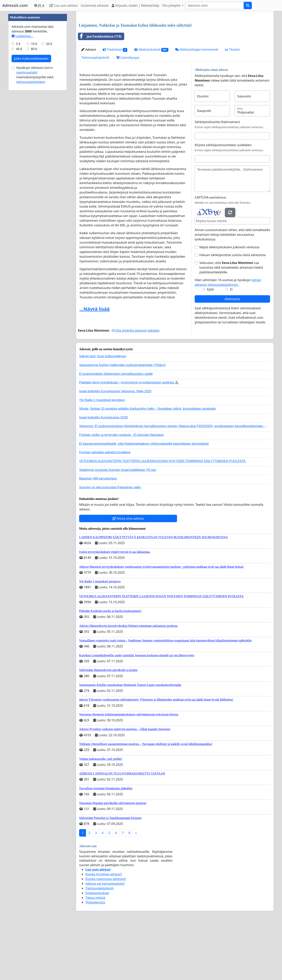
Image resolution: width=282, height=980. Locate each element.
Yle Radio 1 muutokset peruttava (102, 455)
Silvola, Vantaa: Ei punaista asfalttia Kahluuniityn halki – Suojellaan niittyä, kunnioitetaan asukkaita (147, 463)
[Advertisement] (175, 45)
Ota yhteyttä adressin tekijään (136, 385)
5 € (18, 161)
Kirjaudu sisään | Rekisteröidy (135, 5)
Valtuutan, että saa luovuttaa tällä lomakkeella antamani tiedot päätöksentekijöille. (231, 322)
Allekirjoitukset (151, 104)
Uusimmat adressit (95, 5)
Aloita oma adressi (128, 573)
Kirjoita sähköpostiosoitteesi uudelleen (223, 200)
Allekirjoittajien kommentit (197, 104)
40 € (19, 166)
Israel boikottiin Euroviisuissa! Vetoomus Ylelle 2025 (115, 446)
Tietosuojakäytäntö (95, 112)
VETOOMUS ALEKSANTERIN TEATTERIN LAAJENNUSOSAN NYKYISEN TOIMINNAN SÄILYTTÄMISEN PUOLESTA (162, 516)
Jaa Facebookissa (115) (100, 91)
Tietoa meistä (95, 952)
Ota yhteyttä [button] (172, 5)
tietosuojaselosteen (31, 199)
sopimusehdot (27, 190)
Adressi (89, 104)
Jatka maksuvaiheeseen (31, 176)
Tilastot (232, 104)
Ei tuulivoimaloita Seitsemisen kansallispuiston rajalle (116, 429)
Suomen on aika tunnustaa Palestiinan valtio (110, 542)
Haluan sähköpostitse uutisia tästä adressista (232, 310)
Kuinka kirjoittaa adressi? (104, 929)
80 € (34, 166)
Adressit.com (15, 5)
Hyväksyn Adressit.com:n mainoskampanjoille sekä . (35, 192)
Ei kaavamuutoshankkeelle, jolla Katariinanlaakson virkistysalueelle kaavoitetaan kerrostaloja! (144, 498)
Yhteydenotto (95, 957)
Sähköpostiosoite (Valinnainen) (217, 177)
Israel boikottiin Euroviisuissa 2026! (104, 472)
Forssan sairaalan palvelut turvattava (105, 507)
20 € (49, 161)
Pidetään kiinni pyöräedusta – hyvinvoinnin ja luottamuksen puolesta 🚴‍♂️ (129, 437)
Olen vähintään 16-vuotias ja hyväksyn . (228, 337)
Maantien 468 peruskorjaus (98, 533)
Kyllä (210, 344)
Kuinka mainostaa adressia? (106, 934)
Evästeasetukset (97, 948)
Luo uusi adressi (64, 5)
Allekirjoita (232, 354)
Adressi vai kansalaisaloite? (105, 938)
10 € (34, 161)
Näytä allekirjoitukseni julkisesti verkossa (229, 302)
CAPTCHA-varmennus (210, 252)
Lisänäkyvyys (128, 112)
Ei (231, 344)
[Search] (214, 5)
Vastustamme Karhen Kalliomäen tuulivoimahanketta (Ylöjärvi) (122, 420)
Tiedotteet (115, 104)
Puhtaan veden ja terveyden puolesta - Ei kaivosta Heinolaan (121, 490)
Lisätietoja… (22, 153)
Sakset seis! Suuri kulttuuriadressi (103, 411)
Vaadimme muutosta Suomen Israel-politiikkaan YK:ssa (117, 525)
